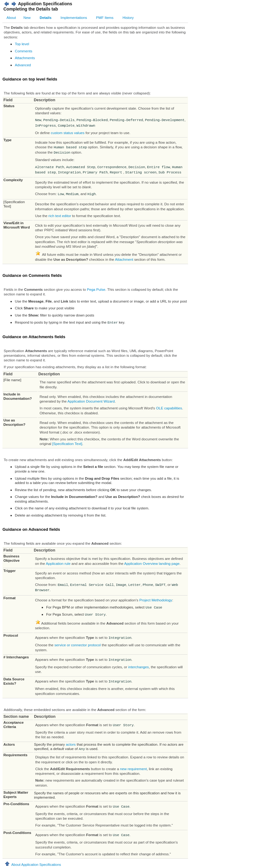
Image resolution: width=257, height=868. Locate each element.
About (11, 17)
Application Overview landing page (152, 563)
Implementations (74, 17)
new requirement (133, 769)
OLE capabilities (169, 408)
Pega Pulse (96, 289)
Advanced (23, 65)
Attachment (124, 259)
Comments (24, 51)
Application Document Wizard (91, 401)
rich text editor (60, 216)
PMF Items (105, 17)
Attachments (25, 58)
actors (71, 744)
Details (45, 17)
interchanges (138, 667)
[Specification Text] (67, 444)
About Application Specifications (32, 865)
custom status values (68, 133)
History (128, 17)
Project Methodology (156, 600)
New (27, 17)
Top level (22, 44)
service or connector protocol (78, 645)
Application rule (58, 563)
